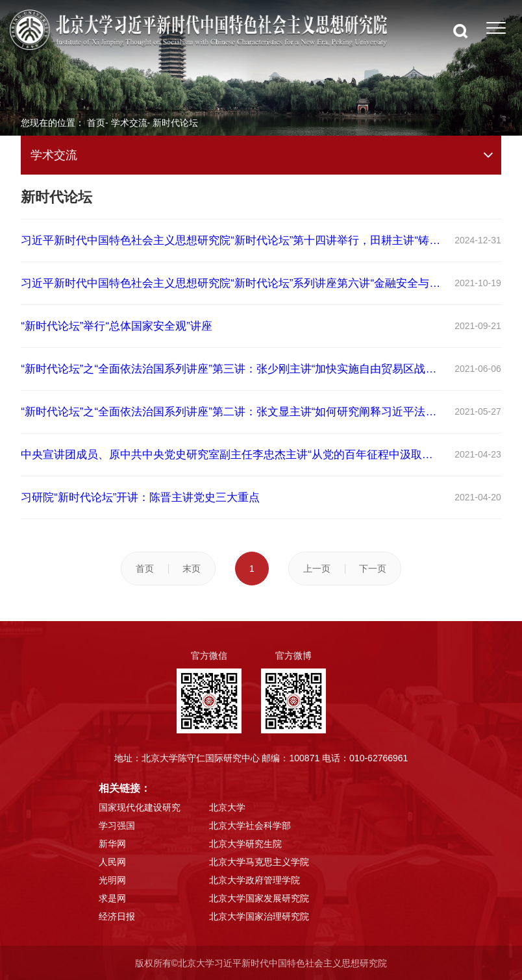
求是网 (112, 898)
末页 (192, 569)
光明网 (112, 880)
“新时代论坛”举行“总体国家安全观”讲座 (117, 326)
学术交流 (129, 123)
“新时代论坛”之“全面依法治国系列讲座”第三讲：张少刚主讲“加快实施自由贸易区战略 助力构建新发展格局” (232, 369)
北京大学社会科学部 (250, 826)
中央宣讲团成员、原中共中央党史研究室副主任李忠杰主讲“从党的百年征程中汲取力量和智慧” (232, 455)
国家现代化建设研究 (140, 807)
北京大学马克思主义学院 (259, 862)
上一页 (317, 569)
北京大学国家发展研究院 (259, 898)
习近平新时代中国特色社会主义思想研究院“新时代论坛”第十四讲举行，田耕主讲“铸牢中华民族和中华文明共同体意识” (232, 240)
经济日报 (117, 916)
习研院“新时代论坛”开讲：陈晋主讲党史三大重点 (140, 497)
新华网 (112, 844)
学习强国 (117, 826)
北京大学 (227, 807)
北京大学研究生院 (245, 844)
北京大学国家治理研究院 (259, 916)
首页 (96, 123)
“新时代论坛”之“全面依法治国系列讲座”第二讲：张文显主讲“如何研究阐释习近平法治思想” (232, 412)
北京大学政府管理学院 (255, 880)
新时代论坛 (175, 123)
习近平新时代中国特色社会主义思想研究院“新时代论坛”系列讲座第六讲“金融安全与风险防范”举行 (232, 283)
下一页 (373, 569)
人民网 (112, 862)
